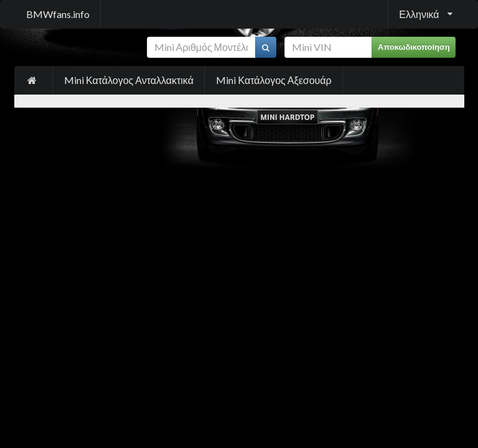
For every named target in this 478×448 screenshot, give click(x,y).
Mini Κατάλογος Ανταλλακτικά (129, 80)
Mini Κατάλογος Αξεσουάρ (274, 80)
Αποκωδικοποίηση (414, 47)
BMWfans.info (58, 14)
